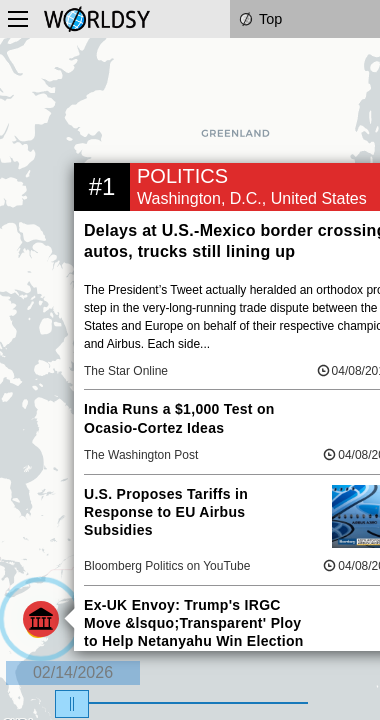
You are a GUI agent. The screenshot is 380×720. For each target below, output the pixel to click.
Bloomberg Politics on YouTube (167, 566)
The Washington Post (141, 455)
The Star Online (126, 371)
